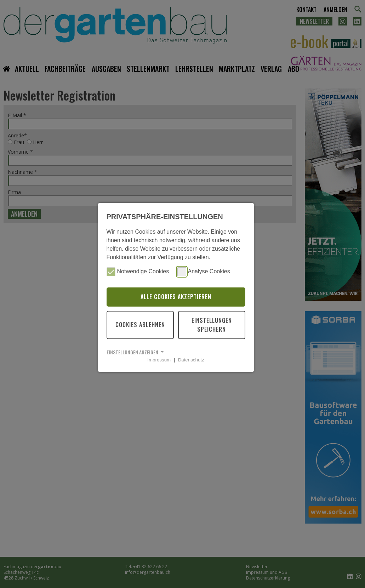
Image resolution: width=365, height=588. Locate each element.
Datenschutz (191, 360)
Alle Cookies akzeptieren (176, 297)
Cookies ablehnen (140, 325)
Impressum (159, 360)
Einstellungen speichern (212, 325)
